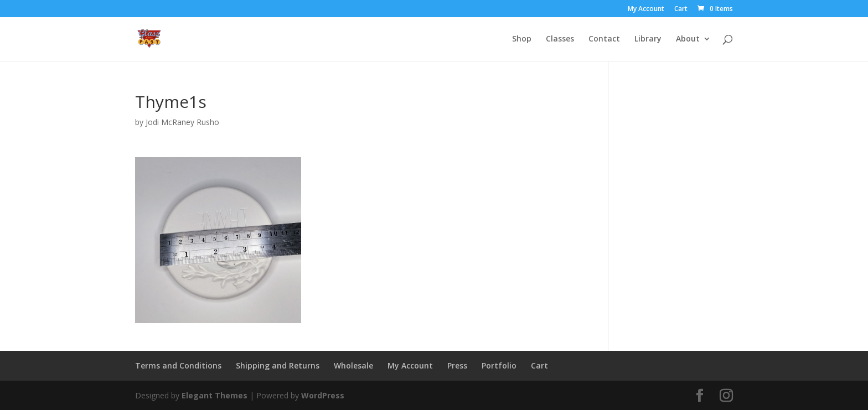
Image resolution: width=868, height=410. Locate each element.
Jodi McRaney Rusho (182, 122)
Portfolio (499, 365)
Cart (681, 9)
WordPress (323, 395)
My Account (646, 9)
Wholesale (353, 365)
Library (648, 39)
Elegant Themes (215, 395)
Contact (604, 39)
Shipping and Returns (278, 365)
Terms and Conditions (178, 365)
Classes (560, 39)
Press (457, 365)
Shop (522, 39)
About (688, 39)
